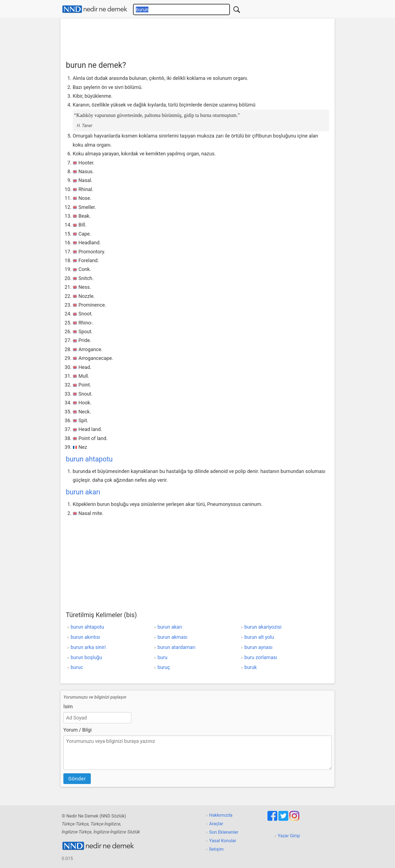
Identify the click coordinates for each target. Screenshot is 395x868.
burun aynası (258, 647)
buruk (251, 667)
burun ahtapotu (89, 459)
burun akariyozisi (263, 627)
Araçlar (216, 824)
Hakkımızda (221, 815)
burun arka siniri (88, 647)
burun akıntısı (85, 637)
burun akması (172, 637)
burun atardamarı (176, 647)
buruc (77, 667)
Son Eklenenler (224, 832)
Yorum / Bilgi (77, 730)
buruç (164, 667)
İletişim (217, 849)
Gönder (77, 779)
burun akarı (83, 492)
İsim (68, 706)
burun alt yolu (259, 637)
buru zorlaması (261, 657)
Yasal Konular (223, 841)
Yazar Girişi (289, 836)
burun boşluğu (86, 657)
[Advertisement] (198, 38)
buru (162, 657)
